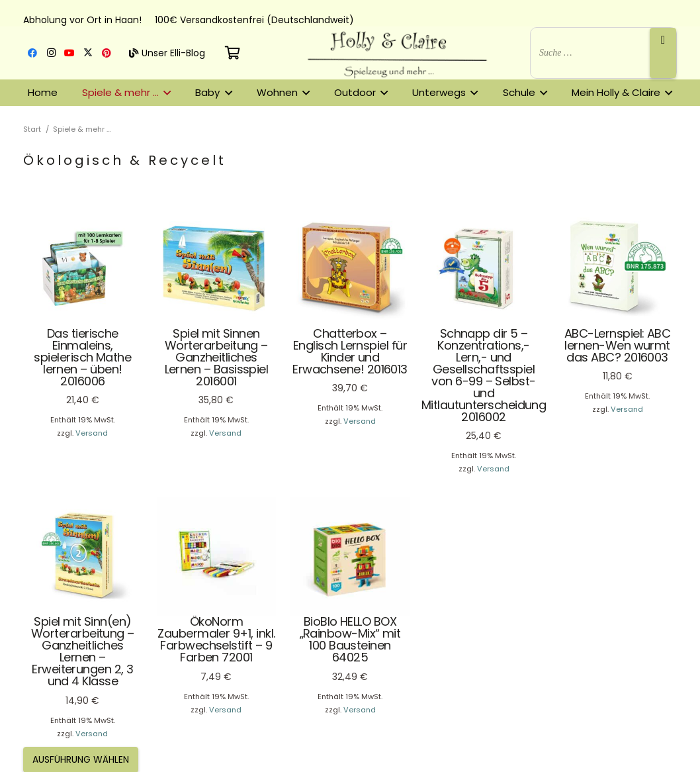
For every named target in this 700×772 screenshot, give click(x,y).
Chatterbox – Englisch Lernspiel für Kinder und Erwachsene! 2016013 (350, 351)
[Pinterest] (107, 53)
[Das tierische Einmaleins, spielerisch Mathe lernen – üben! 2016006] (83, 268)
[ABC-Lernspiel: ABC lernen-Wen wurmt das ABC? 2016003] (617, 268)
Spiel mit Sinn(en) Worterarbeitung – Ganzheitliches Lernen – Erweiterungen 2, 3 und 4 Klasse (83, 651)
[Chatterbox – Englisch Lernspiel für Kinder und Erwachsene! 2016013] (350, 268)
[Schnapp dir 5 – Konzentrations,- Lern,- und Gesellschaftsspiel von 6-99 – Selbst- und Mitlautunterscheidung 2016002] (484, 268)
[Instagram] (51, 53)
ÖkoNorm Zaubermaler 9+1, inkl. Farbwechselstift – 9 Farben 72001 (216, 639)
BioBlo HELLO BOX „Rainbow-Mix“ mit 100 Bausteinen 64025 (350, 639)
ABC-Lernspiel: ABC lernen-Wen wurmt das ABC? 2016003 (617, 345)
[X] (88, 53)
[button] (165, 93)
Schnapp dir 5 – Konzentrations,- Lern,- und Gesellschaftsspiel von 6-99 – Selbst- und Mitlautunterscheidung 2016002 (484, 374)
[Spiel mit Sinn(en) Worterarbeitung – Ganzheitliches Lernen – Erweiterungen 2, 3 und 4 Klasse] (83, 556)
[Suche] (663, 53)
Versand (92, 433)
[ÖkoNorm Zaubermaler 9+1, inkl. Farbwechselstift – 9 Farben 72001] (216, 556)
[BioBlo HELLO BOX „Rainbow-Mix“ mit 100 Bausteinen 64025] (350, 556)
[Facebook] (32, 53)
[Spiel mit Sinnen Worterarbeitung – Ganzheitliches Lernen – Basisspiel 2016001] (216, 268)
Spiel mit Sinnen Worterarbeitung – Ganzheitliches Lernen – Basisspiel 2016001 (217, 357)
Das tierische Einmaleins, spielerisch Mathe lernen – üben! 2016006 (82, 357)
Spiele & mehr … (82, 129)
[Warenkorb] (233, 53)
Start (32, 129)
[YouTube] (69, 53)
